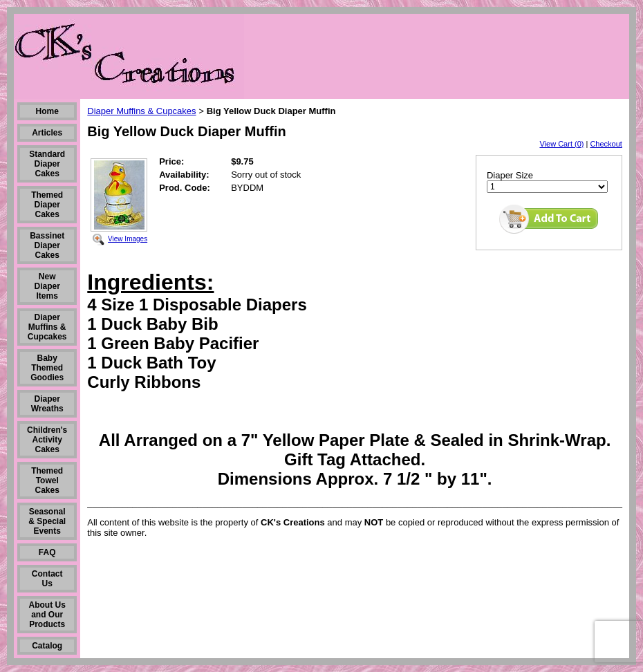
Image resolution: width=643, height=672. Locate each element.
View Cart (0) (561, 144)
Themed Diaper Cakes (47, 205)
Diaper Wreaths (47, 404)
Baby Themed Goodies (47, 368)
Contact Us (47, 579)
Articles (47, 133)
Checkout (606, 144)
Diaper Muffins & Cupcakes (47, 327)
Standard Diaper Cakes (47, 164)
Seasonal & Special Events (47, 521)
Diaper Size (510, 175)
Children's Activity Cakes (47, 440)
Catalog (47, 646)
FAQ (47, 552)
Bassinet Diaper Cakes (47, 245)
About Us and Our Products (47, 615)
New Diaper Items (47, 286)
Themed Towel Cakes (47, 480)
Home (47, 111)
